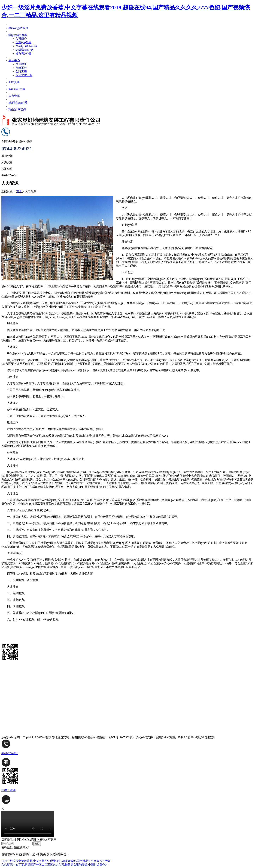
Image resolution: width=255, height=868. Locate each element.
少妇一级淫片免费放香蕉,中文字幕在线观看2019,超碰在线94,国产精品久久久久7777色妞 (56, 861)
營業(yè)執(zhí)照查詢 (201, 737)
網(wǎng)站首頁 (11, 673)
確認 (37, 844)
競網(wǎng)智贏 (166, 737)
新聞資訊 (7, 711)
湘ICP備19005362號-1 (122, 737)
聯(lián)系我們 (10, 692)
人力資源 (7, 680)
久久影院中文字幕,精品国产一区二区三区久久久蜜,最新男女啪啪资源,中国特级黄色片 (55, 865)
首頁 (19, 191)
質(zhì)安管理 (10, 718)
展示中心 (7, 705)
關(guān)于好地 (11, 699)
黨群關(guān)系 (11, 686)
